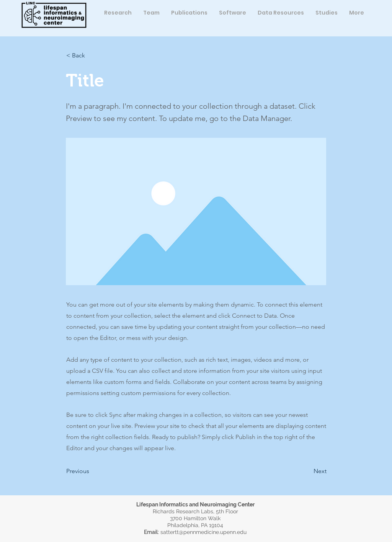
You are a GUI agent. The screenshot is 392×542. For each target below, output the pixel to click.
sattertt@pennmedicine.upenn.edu (203, 532)
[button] (151, 13)
